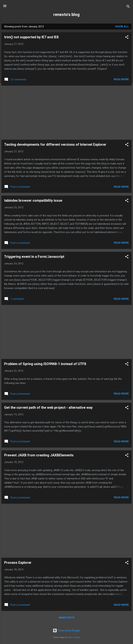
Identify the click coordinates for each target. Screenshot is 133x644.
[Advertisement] (66, 113)
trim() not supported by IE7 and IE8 (31, 37)
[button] (127, 38)
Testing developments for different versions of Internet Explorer (55, 144)
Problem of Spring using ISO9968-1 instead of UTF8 (45, 364)
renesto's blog (66, 15)
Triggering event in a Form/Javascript (34, 257)
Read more (121, 79)
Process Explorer (18, 563)
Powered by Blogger (67, 630)
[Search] (128, 7)
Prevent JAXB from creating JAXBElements (39, 455)
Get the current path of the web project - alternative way (48, 408)
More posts (67, 618)
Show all (122, 27)
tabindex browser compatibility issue (33, 200)
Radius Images (74, 637)
